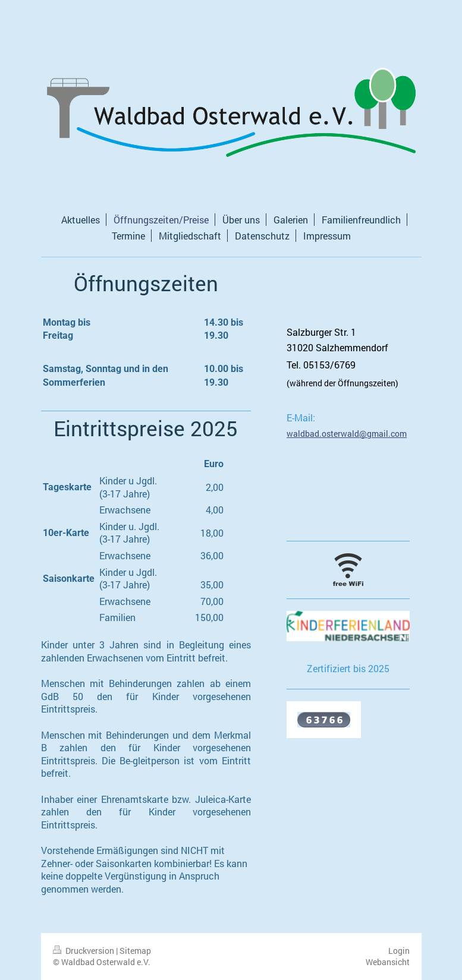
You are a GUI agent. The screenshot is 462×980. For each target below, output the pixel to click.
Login (399, 951)
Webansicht (388, 962)
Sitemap (135, 951)
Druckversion (84, 951)
